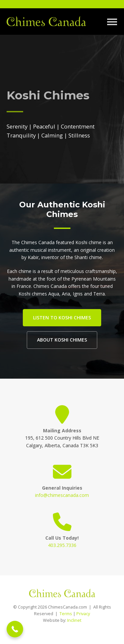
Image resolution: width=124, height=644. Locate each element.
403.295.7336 (62, 545)
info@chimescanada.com (62, 495)
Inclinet (74, 620)
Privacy (83, 614)
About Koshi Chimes (62, 340)
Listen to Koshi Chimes (62, 318)
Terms (66, 614)
